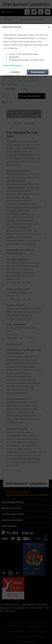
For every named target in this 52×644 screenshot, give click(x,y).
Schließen (15, 72)
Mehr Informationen (13, 65)
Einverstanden (38, 72)
